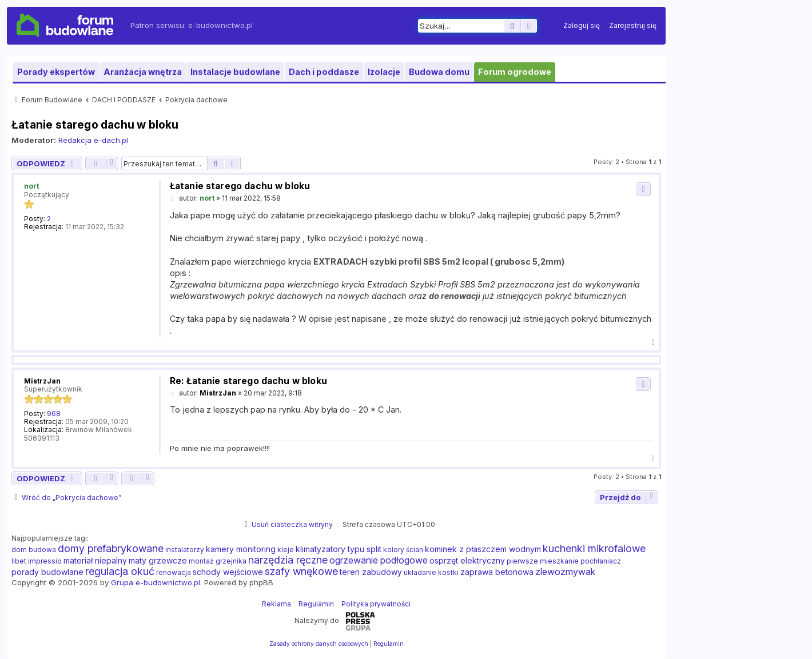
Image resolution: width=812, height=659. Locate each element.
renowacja (174, 572)
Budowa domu (439, 72)
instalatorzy (185, 550)
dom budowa (34, 550)
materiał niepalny (95, 560)
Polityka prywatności (376, 604)
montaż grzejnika (218, 561)
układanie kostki (431, 572)
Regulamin (316, 604)
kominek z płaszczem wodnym (483, 549)
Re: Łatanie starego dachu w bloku (248, 381)
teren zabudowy (371, 572)
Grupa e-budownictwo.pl (156, 582)
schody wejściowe (228, 572)
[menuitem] (582, 26)
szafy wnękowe (301, 572)
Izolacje (384, 72)
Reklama (276, 604)
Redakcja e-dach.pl (93, 140)
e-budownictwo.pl (220, 25)
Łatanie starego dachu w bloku (95, 125)
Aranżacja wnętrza (143, 72)
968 (54, 414)
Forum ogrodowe (515, 72)
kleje (286, 550)
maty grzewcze (158, 560)
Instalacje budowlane (235, 72)
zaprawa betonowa (497, 572)
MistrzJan (42, 381)
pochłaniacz (601, 561)
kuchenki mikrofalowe (594, 549)
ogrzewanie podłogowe (379, 560)
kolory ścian (403, 550)
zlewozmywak (565, 572)
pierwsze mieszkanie (543, 561)
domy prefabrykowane (111, 549)
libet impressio (37, 561)
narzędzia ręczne (288, 560)
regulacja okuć (120, 572)
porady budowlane (47, 572)
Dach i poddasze (324, 72)
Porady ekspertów (56, 72)
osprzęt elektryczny (467, 560)
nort (31, 186)
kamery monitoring (241, 549)
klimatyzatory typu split (339, 549)
